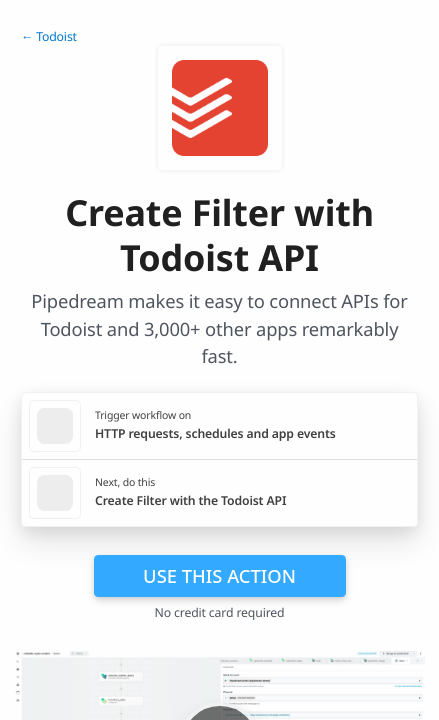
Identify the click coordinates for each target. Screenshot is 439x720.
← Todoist (49, 36)
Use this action (219, 575)
